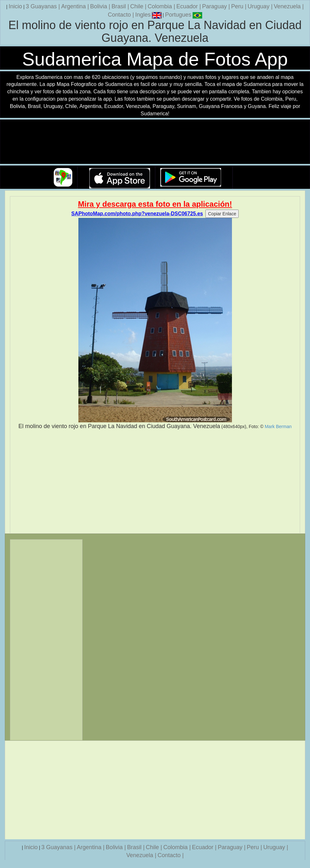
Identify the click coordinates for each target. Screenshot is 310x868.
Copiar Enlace (222, 214)
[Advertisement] (155, 482)
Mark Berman (278, 426)
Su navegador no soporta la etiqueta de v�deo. (155, 142)
